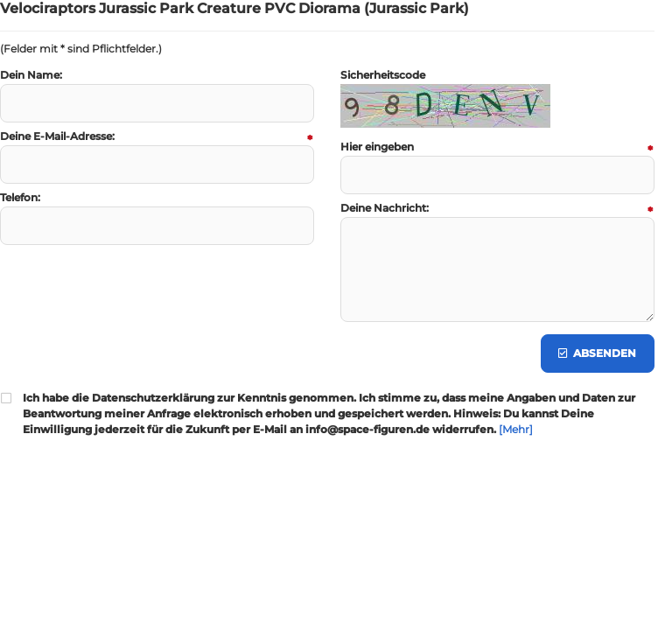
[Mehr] (516, 429)
